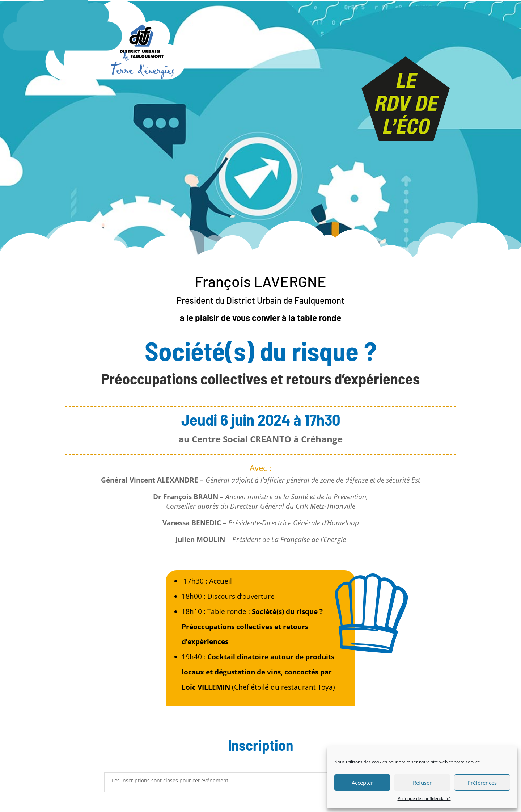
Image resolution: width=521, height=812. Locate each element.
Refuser (422, 783)
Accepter (362, 783)
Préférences (482, 783)
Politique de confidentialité (424, 798)
